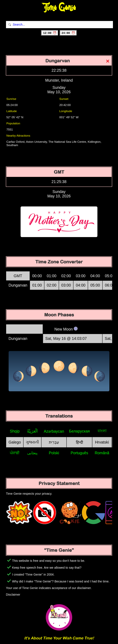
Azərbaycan (54, 431)
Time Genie (59, 8)
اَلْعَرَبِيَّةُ (32, 431)
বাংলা (102, 431)
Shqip (15, 431)
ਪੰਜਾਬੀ (15, 453)
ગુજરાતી (32, 442)
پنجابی (32, 453)
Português (79, 453)
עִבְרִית (54, 442)
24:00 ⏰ (68, 33)
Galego (15, 442)
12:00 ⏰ (50, 33)
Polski (54, 453)
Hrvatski (102, 442)
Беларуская (79, 431)
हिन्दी (79, 442)
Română (102, 453)
